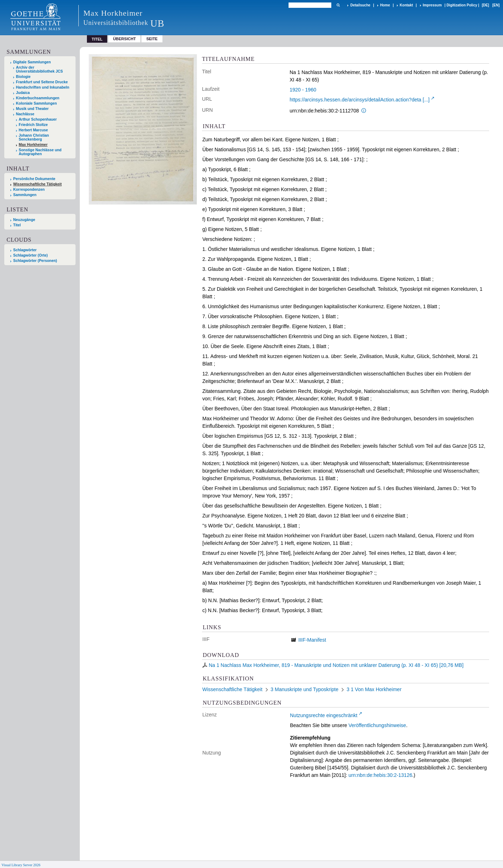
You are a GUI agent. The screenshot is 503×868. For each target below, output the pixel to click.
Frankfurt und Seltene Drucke (42, 82)
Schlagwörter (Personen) (35, 261)
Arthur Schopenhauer (38, 119)
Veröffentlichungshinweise (377, 725)
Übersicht (124, 39)
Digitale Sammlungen (32, 62)
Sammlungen (25, 195)
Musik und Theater (32, 109)
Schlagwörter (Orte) (30, 255)
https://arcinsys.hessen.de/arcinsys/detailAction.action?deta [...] (360, 100)
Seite (152, 39)
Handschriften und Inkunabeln (43, 87)
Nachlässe (25, 114)
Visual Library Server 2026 (21, 865)
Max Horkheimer (33, 145)
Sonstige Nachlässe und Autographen (40, 152)
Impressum (432, 5)
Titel (17, 225)
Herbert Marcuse (33, 130)
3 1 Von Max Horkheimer (374, 689)
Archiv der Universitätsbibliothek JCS (40, 69)
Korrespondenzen (29, 190)
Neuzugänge (24, 220)
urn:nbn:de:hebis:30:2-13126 (380, 775)
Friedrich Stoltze (33, 125)
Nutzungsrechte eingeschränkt (324, 715)
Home (385, 5)
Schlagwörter (25, 250)
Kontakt (406, 5)
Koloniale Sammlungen (37, 103)
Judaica (23, 93)
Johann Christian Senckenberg (34, 137)
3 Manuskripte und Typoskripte (305, 689)
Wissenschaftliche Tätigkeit (37, 184)
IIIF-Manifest (312, 640)
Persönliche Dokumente (34, 179)
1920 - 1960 (303, 90)
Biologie (23, 77)
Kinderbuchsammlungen (38, 98)
